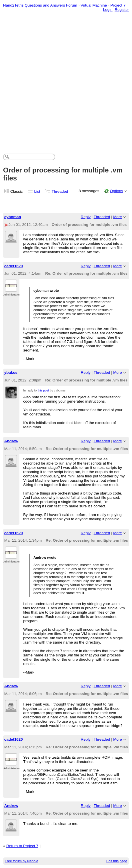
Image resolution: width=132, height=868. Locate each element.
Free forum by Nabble (22, 861)
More (118, 217)
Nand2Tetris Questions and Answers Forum (40, 5)
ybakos (11, 372)
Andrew (11, 441)
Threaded (60, 191)
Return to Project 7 (22, 846)
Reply (86, 217)
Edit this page (117, 861)
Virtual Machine (94, 5)
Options (116, 191)
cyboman (13, 217)
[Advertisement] (66, 79)
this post (43, 390)
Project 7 (118, 5)
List (37, 191)
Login (108, 10)
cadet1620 (14, 266)
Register (122, 10)
